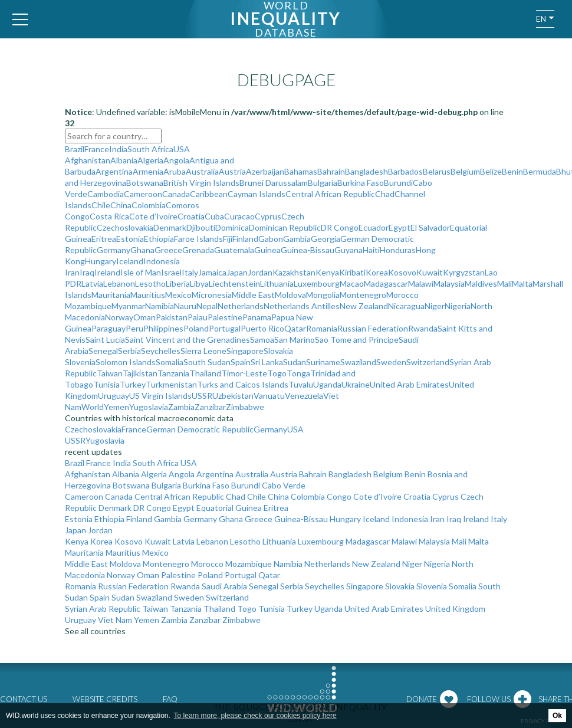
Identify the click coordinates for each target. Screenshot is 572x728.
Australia (202, 171)
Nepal (207, 306)
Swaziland (358, 362)
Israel (171, 272)
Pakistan (172, 317)
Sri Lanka (267, 362)
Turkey (133, 384)
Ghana (142, 250)
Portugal (225, 328)
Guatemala (234, 250)
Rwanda (423, 328)
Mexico (178, 295)
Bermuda (540, 171)
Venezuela (304, 396)
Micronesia (212, 295)
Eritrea (104, 239)
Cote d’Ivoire (153, 216)
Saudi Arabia (224, 586)
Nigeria (458, 306)
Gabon (271, 239)
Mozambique (88, 306)
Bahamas (301, 171)
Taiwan (110, 373)
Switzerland (428, 362)
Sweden (391, 362)
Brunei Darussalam (274, 183)
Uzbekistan (233, 396)
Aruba (175, 171)
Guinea (267, 250)
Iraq (87, 272)
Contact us (24, 699)
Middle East (253, 295)
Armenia (148, 171)
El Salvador (430, 227)
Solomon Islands (126, 362)
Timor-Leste (244, 373)
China (121, 205)
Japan (237, 272)
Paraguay (109, 328)
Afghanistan (88, 160)
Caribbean (209, 194)
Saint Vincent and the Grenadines (188, 340)
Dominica (232, 227)
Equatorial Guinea (229, 508)
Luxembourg (317, 283)
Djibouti (201, 227)
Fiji (228, 239)
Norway (119, 317)
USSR (202, 396)
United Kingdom (455, 609)
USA (182, 149)
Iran (72, 272)
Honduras (398, 250)
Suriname (323, 362)
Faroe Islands (198, 239)
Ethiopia (159, 239)
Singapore (245, 351)
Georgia (326, 239)
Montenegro (363, 295)
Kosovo (402, 272)
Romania (322, 328)
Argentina (114, 171)
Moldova (290, 295)
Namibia (160, 306)
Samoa (262, 340)
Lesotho (150, 283)
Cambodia (106, 194)
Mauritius (148, 295)
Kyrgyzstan (464, 272)
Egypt (400, 227)
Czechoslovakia (125, 227)
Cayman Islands (257, 194)
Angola (176, 160)
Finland (245, 239)
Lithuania (277, 283)
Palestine (225, 317)
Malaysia (449, 283)
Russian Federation (373, 328)
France (97, 149)
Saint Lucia (105, 340)
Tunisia (106, 384)
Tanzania (173, 373)
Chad (385, 194)
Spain (241, 362)
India (118, 149)
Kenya (327, 272)
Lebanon (119, 283)
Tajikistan (140, 373)
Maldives (481, 283)
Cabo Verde (284, 485)
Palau (198, 317)
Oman (144, 317)
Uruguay (114, 396)
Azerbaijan (265, 171)
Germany (114, 250)
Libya (199, 283)
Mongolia (323, 295)
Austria (232, 171)
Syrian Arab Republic (103, 609)
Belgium (465, 171)
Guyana (349, 250)
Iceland (130, 261)
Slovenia (80, 362)
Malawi (421, 283)
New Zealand (364, 306)
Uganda (327, 384)
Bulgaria (323, 183)
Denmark (170, 227)
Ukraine (356, 384)
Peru (134, 328)
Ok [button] (557, 716)
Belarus (437, 171)
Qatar (295, 328)
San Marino (295, 340)
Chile (101, 205)
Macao (352, 283)
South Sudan (207, 362)
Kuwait (430, 272)
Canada (176, 194)
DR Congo (340, 227)
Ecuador (374, 227)
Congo (77, 216)
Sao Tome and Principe (357, 340)
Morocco (402, 295)
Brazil (75, 149)
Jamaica (212, 272)
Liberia (178, 283)
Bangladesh (366, 171)
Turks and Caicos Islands (243, 384)
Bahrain (331, 171)
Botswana (145, 183)
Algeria (150, 160)
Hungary (101, 261)
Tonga (298, 373)
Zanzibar (210, 407)
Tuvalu (301, 384)
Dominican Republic (285, 227)
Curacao (239, 216)
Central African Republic (330, 194)
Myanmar (128, 306)
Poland (196, 328)
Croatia (191, 216)
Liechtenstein (234, 283)
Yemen (116, 407)
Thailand (205, 373)
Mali (504, 283)
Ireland (107, 272)
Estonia (130, 239)
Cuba (214, 216)
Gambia (297, 239)
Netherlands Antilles (302, 306)
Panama (257, 317)
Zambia (181, 407)
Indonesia (162, 261)
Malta (522, 283)
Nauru (185, 306)
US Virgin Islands (160, 396)
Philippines (163, 328)
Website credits (105, 699)
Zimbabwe (245, 407)
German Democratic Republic (200, 429)
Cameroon (143, 194)
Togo (277, 373)
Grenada (198, 250)
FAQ (170, 699)
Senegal (103, 351)
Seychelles (161, 351)
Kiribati (352, 272)
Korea (377, 272)
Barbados (405, 171)
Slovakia (278, 351)
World (93, 407)
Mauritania (111, 295)
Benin (512, 171)
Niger (435, 306)
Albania (124, 160)
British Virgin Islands (201, 183)
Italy (190, 272)
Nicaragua (406, 306)
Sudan (295, 362)
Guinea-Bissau (308, 250)
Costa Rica (109, 216)
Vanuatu (269, 396)
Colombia (149, 205)
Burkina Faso (361, 183)
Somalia (170, 362)
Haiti (371, 250)
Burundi (398, 183)
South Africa (150, 149)
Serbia (129, 351)
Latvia (92, 283)
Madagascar (386, 283)
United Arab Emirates (409, 384)
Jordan (260, 272)
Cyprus (268, 216)
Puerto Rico (262, 328)
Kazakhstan (294, 272)
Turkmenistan (171, 384)
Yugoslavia (149, 407)
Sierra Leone (203, 351)
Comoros (183, 205)
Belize (491, 171)
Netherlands (241, 306)
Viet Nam (115, 620)
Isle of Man (141, 272)
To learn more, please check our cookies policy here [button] (255, 716)
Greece (168, 250)
